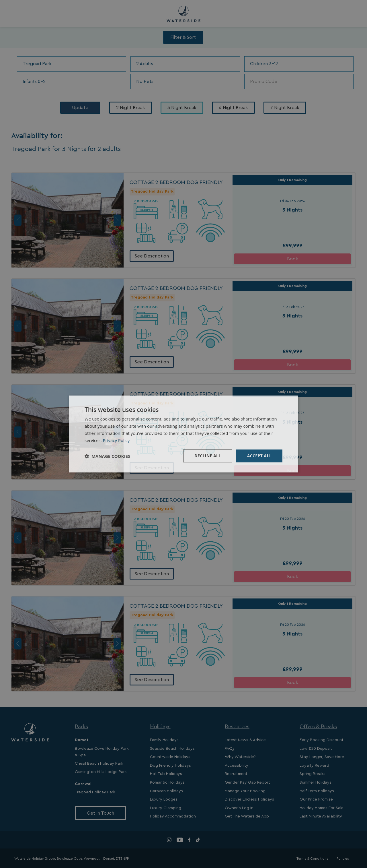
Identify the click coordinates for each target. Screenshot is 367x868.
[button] (107, 456)
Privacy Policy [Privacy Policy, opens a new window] (116, 440)
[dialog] (183, 434)
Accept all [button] (259, 456)
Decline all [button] (208, 456)
